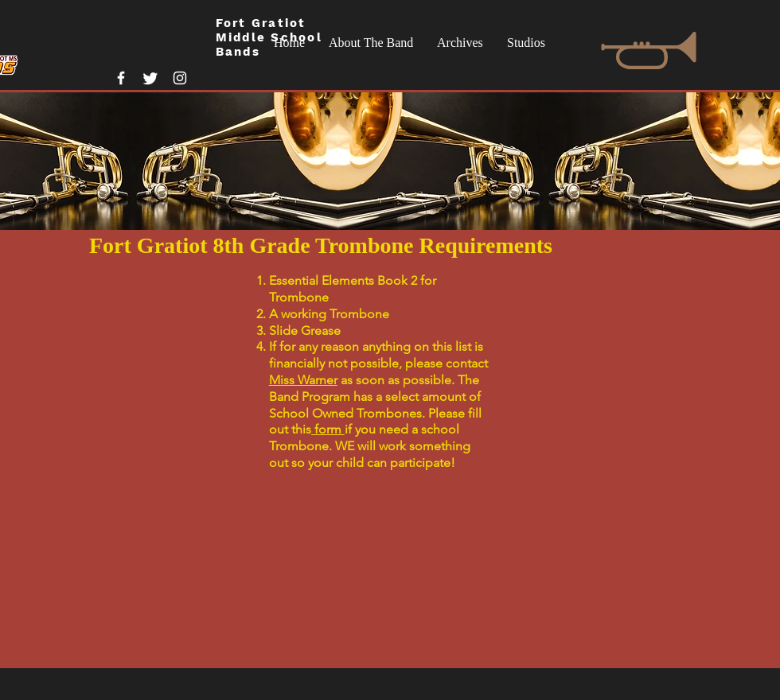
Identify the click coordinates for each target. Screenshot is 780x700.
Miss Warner (303, 380)
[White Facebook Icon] (121, 78)
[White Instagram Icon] (180, 78)
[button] (371, 43)
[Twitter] (150, 78)
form (328, 429)
